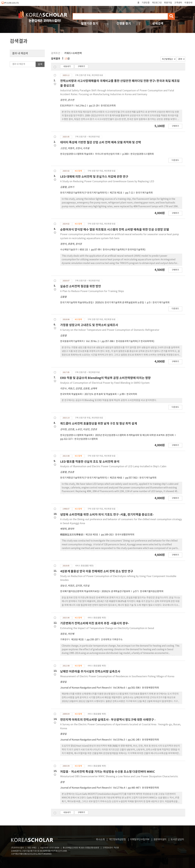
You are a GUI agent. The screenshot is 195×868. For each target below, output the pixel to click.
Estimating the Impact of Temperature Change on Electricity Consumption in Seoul (107, 628)
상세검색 (158, 24)
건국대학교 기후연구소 (112, 640)
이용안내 (188, 3)
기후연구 (64, 640)
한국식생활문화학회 (125, 535)
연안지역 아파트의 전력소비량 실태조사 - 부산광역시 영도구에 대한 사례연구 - (108, 720)
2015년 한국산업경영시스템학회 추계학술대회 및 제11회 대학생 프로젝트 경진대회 (135, 435)
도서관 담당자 (177, 839)
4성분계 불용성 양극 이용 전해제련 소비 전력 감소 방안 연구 (97, 571)
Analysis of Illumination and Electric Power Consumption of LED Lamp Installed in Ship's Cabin (113, 466)
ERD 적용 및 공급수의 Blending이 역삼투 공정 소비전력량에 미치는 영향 (105, 378)
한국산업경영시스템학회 (142, 154)
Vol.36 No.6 (119, 688)
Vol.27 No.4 (119, 788)
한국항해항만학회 (151, 688)
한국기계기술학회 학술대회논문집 (76, 303)
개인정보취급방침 (117, 839)
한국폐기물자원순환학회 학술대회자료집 (80, 591)
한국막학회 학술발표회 (71, 394)
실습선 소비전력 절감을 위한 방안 (81, 286)
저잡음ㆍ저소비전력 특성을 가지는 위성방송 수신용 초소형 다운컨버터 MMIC (108, 772)
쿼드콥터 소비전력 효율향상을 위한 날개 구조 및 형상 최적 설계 (99, 424)
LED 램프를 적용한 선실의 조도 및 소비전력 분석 (90, 462)
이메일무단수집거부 (140, 839)
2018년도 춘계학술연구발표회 (116, 591)
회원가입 (168, 3)
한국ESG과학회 (108, 106)
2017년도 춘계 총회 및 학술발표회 (101, 394)
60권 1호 (84, 250)
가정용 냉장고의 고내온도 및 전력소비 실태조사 (89, 325)
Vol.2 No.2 (81, 106)
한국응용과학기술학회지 (72, 341)
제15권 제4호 (116, 478)
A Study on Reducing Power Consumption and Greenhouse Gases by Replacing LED (107, 181)
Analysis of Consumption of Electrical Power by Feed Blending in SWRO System (105, 383)
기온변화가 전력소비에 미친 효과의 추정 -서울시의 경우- (95, 623)
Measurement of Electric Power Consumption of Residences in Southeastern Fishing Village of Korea (117, 676)
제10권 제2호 (78, 640)
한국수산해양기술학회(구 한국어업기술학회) (124, 250)
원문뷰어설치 (160, 839)
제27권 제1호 (116, 193)
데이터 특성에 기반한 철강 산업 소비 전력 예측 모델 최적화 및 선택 (101, 142)
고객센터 (178, 3)
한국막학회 (132, 394)
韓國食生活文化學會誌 (72, 535)
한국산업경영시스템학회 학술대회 (76, 154)
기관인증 (146, 3)
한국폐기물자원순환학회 (152, 591)
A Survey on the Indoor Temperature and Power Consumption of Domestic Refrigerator (110, 330)
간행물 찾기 (124, 24)
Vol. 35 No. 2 (93, 341)
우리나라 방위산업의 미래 (107, 154)
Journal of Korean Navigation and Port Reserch (85, 688)
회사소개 (100, 839)
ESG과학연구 (67, 106)
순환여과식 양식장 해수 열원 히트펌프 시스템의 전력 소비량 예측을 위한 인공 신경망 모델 (115, 230)
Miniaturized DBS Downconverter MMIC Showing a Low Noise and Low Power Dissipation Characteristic (119, 777)
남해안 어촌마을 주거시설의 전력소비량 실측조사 (90, 672)
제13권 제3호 (92, 535)
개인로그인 (157, 3)
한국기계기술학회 (144, 193)
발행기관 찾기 (90, 24)
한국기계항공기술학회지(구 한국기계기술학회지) (84, 193)
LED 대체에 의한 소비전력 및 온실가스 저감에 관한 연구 (94, 177)
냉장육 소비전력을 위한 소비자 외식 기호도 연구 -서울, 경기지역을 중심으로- (107, 515)
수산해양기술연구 (69, 250)
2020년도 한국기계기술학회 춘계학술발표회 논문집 (120, 303)
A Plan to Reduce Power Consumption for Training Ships (92, 291)
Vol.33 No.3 (119, 740)
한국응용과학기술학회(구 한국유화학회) (135, 341)
